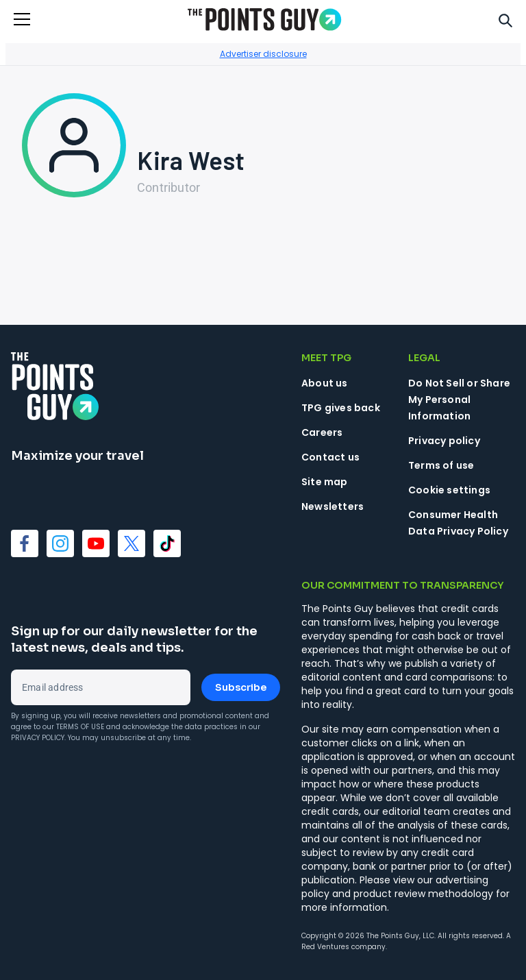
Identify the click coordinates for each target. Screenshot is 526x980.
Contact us (330, 457)
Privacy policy (444, 441)
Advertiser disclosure (263, 54)
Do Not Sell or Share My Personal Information (459, 400)
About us (325, 383)
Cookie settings (449, 490)
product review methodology (423, 894)
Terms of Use (80, 727)
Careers (322, 432)
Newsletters (333, 506)
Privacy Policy (38, 738)
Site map (325, 482)
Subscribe (241, 687)
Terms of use (441, 465)
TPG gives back (341, 408)
